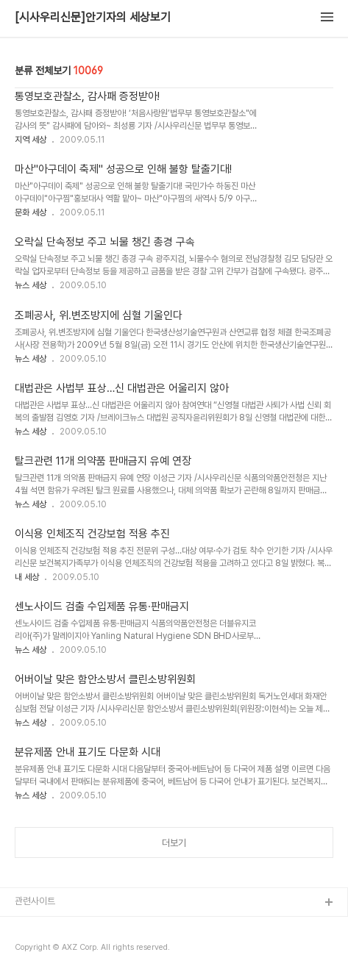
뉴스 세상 (31, 285)
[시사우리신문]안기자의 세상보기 (93, 18)
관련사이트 (35, 901)
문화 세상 (31, 212)
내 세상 (27, 577)
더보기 (174, 843)
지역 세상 (31, 140)
